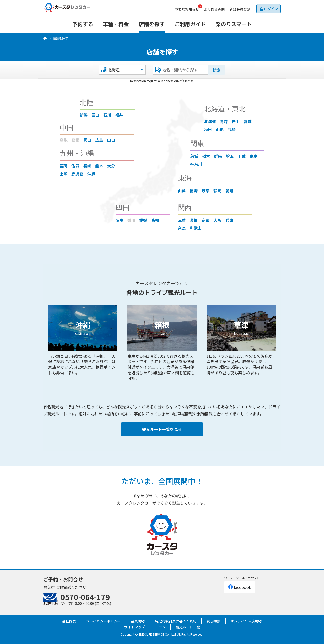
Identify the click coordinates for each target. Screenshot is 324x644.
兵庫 (229, 220)
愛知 (229, 191)
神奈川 (196, 164)
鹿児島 (77, 174)
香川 (131, 220)
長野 (194, 191)
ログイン (271, 9)
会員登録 (240, 9)
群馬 (218, 156)
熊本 (99, 166)
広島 (99, 140)
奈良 (182, 228)
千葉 (242, 156)
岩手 (236, 121)
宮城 (248, 121)
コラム (160, 627)
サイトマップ (135, 627)
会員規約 (138, 621)
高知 (155, 220)
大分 (111, 166)
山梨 (182, 191)
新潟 (84, 115)
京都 (206, 220)
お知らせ (187, 9)
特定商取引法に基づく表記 (176, 621)
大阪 (217, 220)
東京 (254, 156)
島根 (75, 140)
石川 (107, 115)
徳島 (119, 220)
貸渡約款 (213, 621)
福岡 (64, 166)
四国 (122, 207)
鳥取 (64, 140)
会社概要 (69, 621)
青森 (224, 121)
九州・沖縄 (77, 153)
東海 (185, 178)
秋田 (208, 129)
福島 (232, 129)
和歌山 (196, 228)
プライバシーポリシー (103, 621)
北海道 (210, 121)
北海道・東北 (225, 109)
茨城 (194, 156)
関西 (185, 207)
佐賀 (75, 166)
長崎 (87, 166)
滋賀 (194, 220)
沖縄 (91, 174)
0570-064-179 (85, 597)
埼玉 (230, 156)
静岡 (217, 191)
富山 (95, 115)
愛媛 (143, 220)
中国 (67, 127)
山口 (111, 140)
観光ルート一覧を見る (162, 429)
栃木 (206, 156)
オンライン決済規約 (246, 621)
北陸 (87, 102)
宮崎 (64, 174)
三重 (182, 220)
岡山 (87, 140)
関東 (197, 143)
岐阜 (206, 191)
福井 (119, 115)
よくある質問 (214, 9)
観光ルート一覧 (188, 627)
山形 (220, 129)
